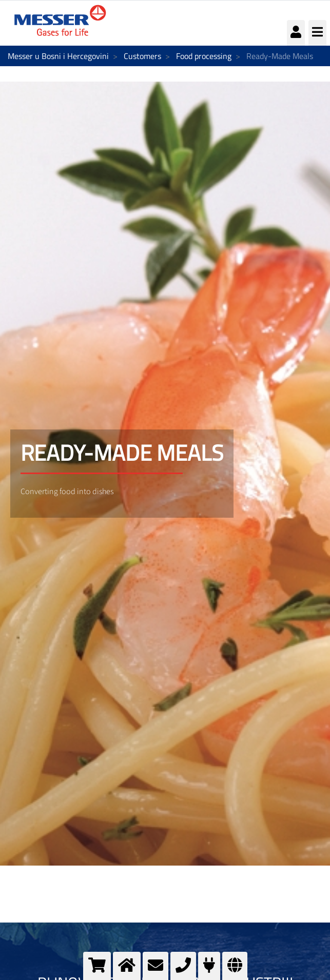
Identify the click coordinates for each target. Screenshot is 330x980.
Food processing (204, 56)
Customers (142, 56)
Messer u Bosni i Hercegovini (58, 56)
